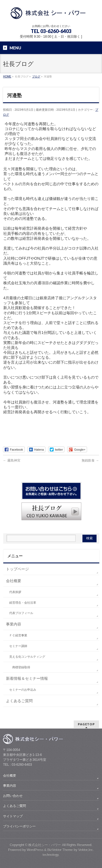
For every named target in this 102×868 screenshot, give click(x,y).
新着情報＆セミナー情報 (27, 678)
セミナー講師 (18, 646)
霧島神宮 (12, 460)
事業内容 (14, 624)
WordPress (35, 850)
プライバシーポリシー (19, 826)
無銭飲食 (90, 460)
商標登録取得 (21, 667)
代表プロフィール (21, 613)
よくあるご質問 (19, 701)
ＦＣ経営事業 (18, 635)
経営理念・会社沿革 (23, 603)
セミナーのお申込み (23, 690)
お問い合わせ (13, 796)
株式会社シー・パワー (45, 845)
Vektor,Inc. (86, 850)
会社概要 (14, 581)
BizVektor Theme (60, 850)
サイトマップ (13, 816)
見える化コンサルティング (27, 657)
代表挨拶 (15, 592)
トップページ (17, 569)
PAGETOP (86, 724)
